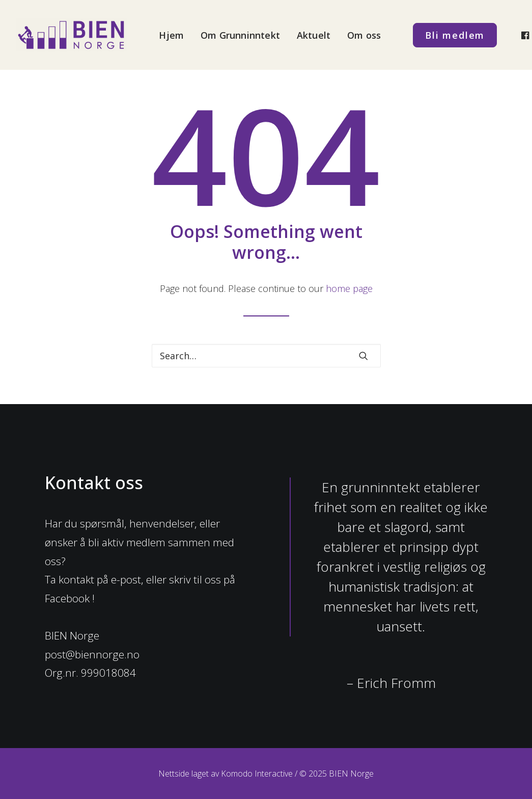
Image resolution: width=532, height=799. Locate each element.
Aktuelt (314, 35)
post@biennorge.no (92, 654)
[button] (363, 356)
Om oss (364, 35)
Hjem (171, 35)
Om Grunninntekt (240, 35)
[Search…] (266, 356)
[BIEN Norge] (72, 35)
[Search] (266, 356)
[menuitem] (171, 35)
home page (349, 288)
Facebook (67, 598)
